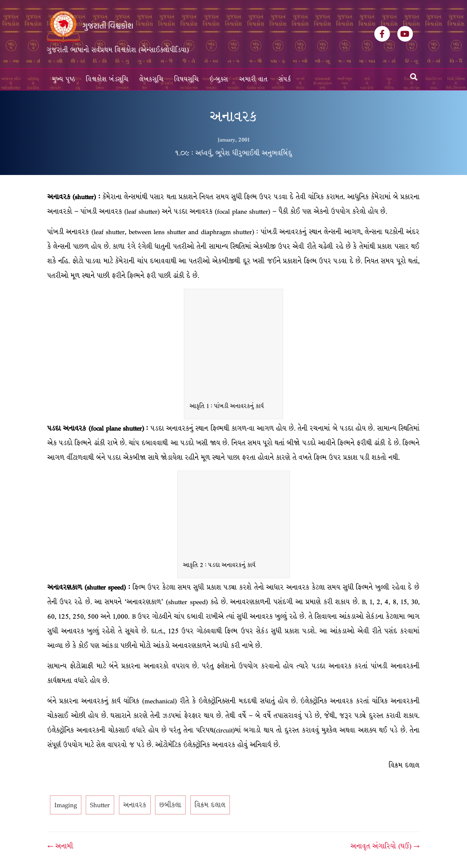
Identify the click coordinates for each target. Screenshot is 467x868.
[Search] (414, 77)
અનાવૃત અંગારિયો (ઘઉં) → (385, 846)
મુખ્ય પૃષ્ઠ (64, 79)
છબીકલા (170, 805)
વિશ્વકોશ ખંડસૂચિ (107, 79)
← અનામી (60, 846)
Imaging (66, 805)
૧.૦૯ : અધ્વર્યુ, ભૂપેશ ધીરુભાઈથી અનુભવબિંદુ (233, 153)
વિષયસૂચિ (187, 79)
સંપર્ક (285, 79)
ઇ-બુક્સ (219, 79)
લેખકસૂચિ (151, 79)
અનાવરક (135, 805)
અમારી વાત (254, 79)
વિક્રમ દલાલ (210, 805)
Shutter (100, 805)
